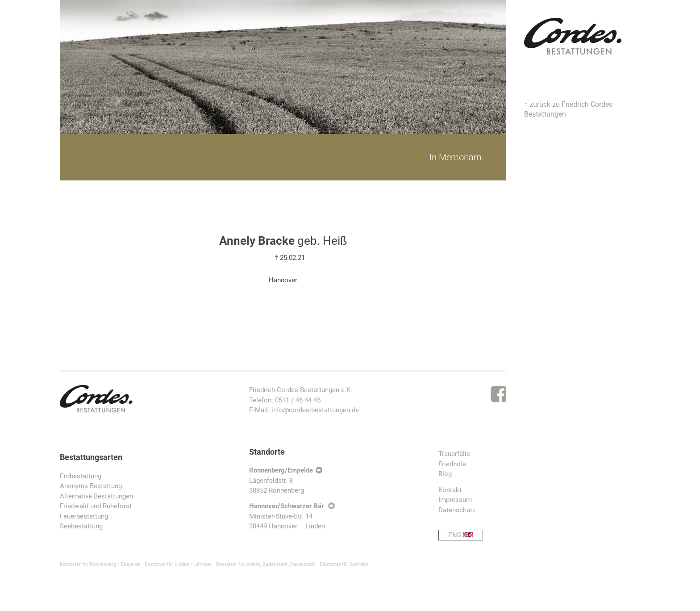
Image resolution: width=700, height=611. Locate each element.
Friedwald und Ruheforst (96, 506)
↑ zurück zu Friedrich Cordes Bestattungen (568, 109)
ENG (466, 535)
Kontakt (450, 490)
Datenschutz (457, 510)
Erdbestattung (81, 476)
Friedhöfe (452, 464)
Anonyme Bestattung (91, 486)
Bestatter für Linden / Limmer (178, 564)
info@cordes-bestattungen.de (315, 410)
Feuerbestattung (84, 516)
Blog (445, 474)
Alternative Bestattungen (96, 496)
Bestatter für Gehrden (344, 564)
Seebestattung (81, 526)
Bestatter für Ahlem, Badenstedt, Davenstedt (266, 564)
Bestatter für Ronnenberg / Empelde (100, 564)
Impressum (455, 500)
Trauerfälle (454, 454)
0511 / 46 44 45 (298, 400)
